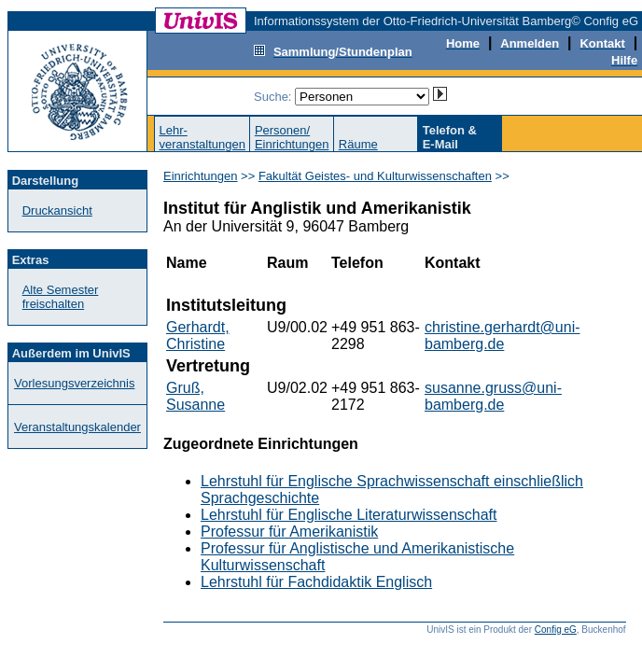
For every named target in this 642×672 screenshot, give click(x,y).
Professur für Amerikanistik (289, 532)
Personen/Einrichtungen (292, 137)
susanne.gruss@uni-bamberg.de (493, 396)
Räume (358, 144)
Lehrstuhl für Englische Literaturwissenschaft (349, 515)
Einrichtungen (201, 176)
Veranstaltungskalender (77, 427)
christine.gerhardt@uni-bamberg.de (502, 336)
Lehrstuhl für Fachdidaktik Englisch (316, 582)
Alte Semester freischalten (61, 297)
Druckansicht (57, 210)
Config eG (556, 630)
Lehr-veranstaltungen (202, 137)
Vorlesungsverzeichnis (74, 383)
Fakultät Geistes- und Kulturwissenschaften (375, 176)
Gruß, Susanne (195, 396)
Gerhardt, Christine (198, 336)
